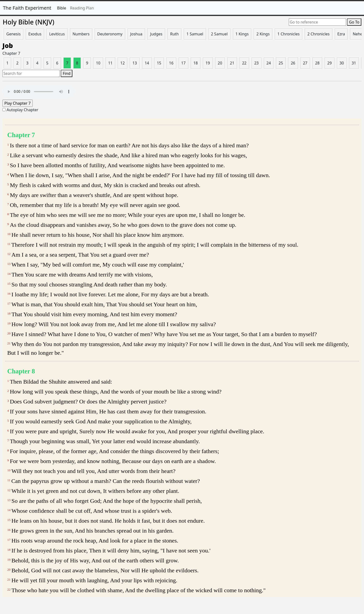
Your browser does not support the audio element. (39, 92)
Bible (62, 8)
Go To (354, 22)
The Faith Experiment (27, 8)
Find (67, 73)
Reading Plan (82, 8)
